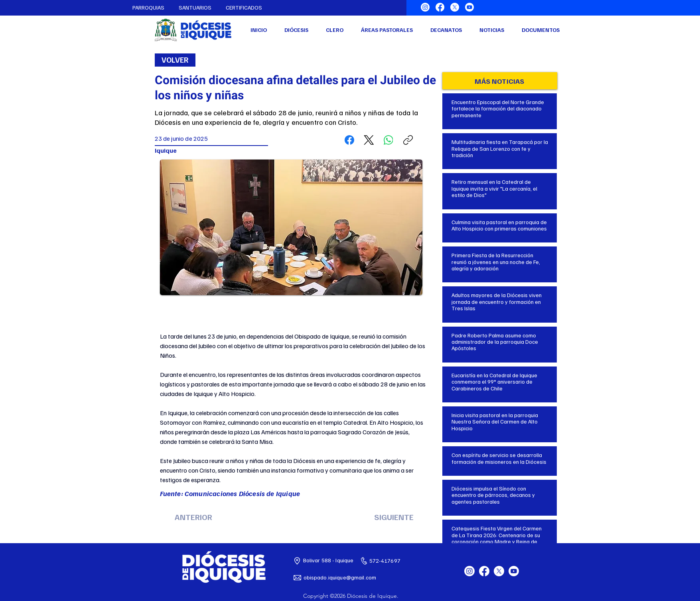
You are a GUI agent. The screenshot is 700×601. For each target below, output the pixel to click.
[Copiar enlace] (408, 140)
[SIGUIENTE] (394, 517)
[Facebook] (440, 7)
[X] (455, 7)
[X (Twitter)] (369, 140)
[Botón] (500, 106)
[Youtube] (469, 7)
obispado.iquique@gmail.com (340, 577)
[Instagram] (425, 7)
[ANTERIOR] (193, 517)
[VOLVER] (175, 60)
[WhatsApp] (388, 140)
